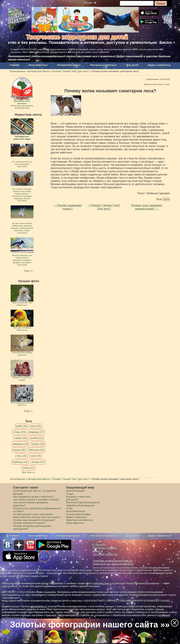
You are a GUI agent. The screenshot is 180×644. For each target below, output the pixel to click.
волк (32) (36, 426)
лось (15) (22, 456)
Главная (14, 65)
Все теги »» (28, 472)
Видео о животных (159, 65)
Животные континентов (79, 520)
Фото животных (38, 65)
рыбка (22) (38, 444)
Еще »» (28, 271)
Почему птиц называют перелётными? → (147, 207)
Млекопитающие (76, 491)
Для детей (132, 65)
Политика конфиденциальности (112, 561)
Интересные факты (69, 65)
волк (166, 199)
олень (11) (28, 468)
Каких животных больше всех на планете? (37, 517)
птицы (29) (19, 432)
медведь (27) (36, 432)
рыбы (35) (22, 426)
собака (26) (21, 438)
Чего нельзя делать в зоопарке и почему (36, 500)
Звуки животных (75, 523)
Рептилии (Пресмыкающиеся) (83, 502)
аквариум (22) (21, 444)
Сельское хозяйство (105, 554)
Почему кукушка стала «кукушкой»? (33, 514)
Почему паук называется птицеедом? (34, 520)
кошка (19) (19, 450)
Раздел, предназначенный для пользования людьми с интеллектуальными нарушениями (131, 567)
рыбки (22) (37, 438)
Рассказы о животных (103, 65)
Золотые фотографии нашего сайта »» (90, 624)
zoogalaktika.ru (39, 606)
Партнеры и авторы (105, 548)
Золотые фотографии (78, 514)
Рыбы (69, 508)
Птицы (70, 494)
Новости (98, 551)
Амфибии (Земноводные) (80, 505)
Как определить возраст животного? (34, 497)
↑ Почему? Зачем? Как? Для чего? (104, 207)
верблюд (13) (20, 462)
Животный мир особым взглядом (113, 564)
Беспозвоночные (76, 511)
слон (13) (36, 456)
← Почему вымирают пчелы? (68, 207)
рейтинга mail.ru (103, 583)
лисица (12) (38, 462)
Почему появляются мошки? (29, 523)
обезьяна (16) (36, 450)
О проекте (99, 545)
